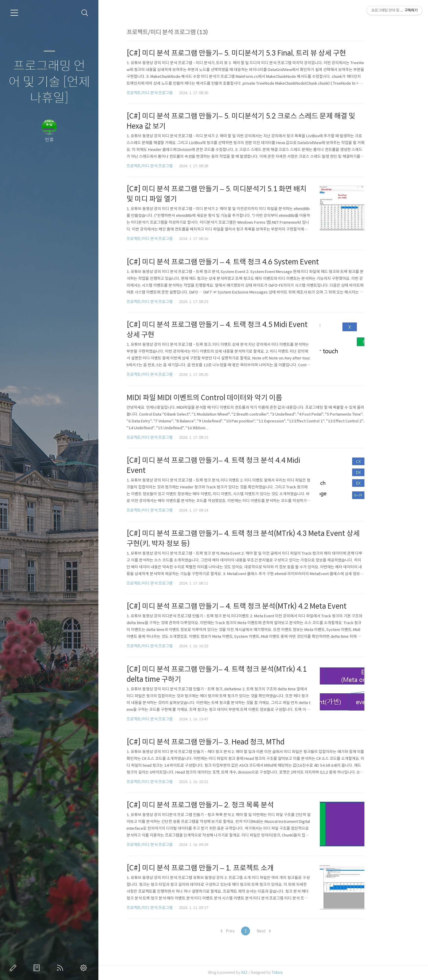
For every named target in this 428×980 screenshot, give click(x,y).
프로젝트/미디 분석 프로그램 (167, 93)
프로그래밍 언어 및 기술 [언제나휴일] (49, 82)
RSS (61, 968)
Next (281, 931)
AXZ (262, 972)
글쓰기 (14, 968)
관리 (85, 968)
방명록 (38, 968)
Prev (245, 931)
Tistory (295, 972)
